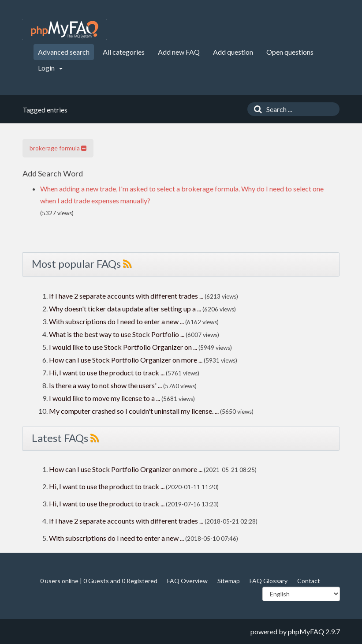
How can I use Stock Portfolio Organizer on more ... (126, 360)
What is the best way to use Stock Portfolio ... (117, 334)
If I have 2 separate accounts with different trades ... (126, 296)
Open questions (290, 52)
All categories (124, 52)
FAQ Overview (187, 581)
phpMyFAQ (306, 631)
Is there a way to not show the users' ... (105, 385)
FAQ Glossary (269, 581)
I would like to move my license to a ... (104, 398)
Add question (233, 52)
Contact (309, 581)
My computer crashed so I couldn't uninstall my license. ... (134, 411)
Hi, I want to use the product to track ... (107, 373)
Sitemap (229, 581)
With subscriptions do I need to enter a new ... (116, 321)
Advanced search (64, 52)
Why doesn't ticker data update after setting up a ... (125, 309)
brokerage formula (58, 148)
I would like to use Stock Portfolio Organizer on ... (123, 347)
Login (50, 68)
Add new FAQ (179, 52)
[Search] (256, 109)
